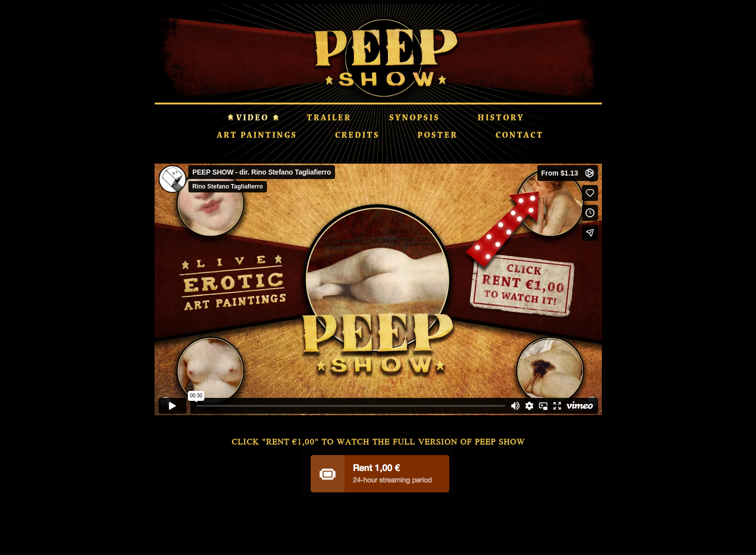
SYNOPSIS (415, 118)
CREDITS (357, 136)
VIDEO (252, 118)
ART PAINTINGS (257, 136)
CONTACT (520, 136)
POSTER (438, 136)
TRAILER (329, 118)
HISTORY (501, 118)
